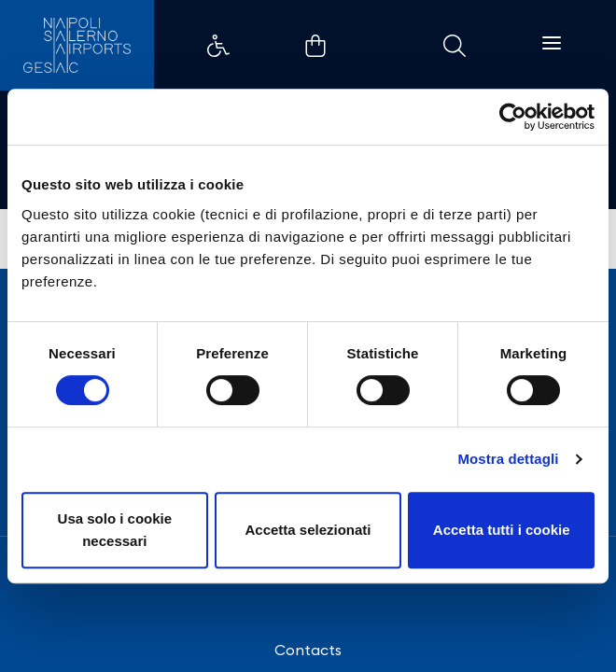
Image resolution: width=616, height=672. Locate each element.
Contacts (308, 650)
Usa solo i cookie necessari (115, 530)
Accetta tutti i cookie (502, 530)
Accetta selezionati (308, 530)
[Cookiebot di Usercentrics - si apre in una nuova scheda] (513, 117)
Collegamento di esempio (218, 46)
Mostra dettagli (508, 459)
